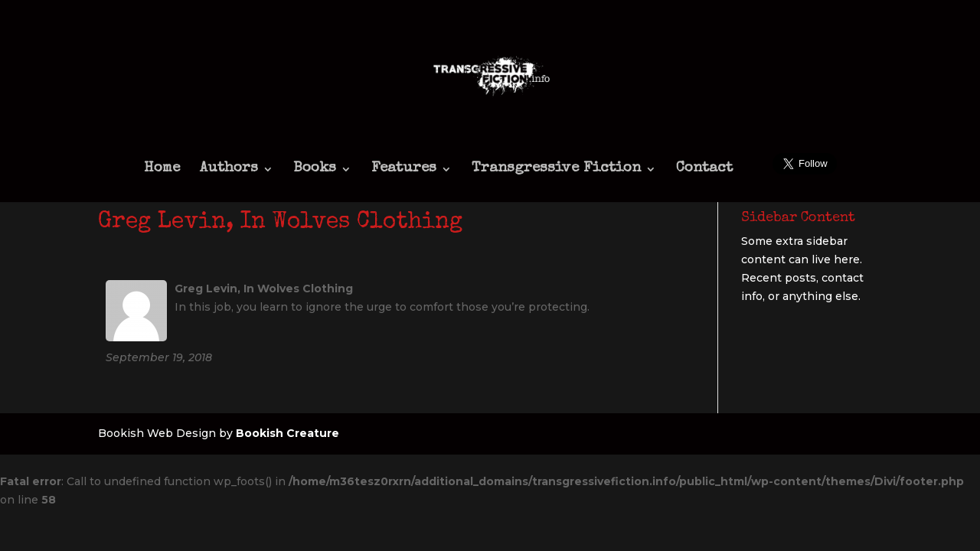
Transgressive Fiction (556, 170)
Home (162, 170)
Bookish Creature (287, 433)
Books (315, 170)
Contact (704, 170)
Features (404, 170)
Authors (229, 170)
